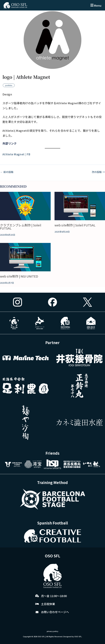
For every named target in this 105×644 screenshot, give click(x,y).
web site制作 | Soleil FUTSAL (75, 225)
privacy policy (52, 631)
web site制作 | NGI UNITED (19, 276)
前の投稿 (7, 172)
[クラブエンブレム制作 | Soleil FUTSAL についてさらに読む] (25, 206)
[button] (95, 5)
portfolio (9, 85)
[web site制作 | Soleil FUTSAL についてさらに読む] (80, 206)
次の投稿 (98, 172)
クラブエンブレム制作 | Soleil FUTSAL (21, 227)
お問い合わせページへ (55, 612)
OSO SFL (41, 636)
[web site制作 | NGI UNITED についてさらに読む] (25, 257)
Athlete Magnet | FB (16, 154)
